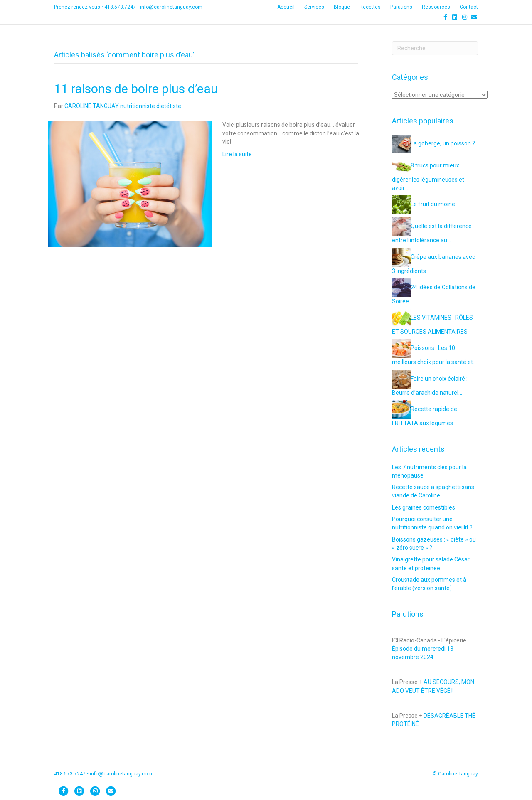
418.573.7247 (120, 7)
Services (314, 7)
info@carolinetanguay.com (171, 7)
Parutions (401, 7)
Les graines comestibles (424, 507)
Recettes (370, 7)
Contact (469, 7)
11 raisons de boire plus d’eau (136, 89)
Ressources (436, 7)
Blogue (342, 7)
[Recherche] (435, 48)
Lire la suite (237, 154)
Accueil (286, 7)
